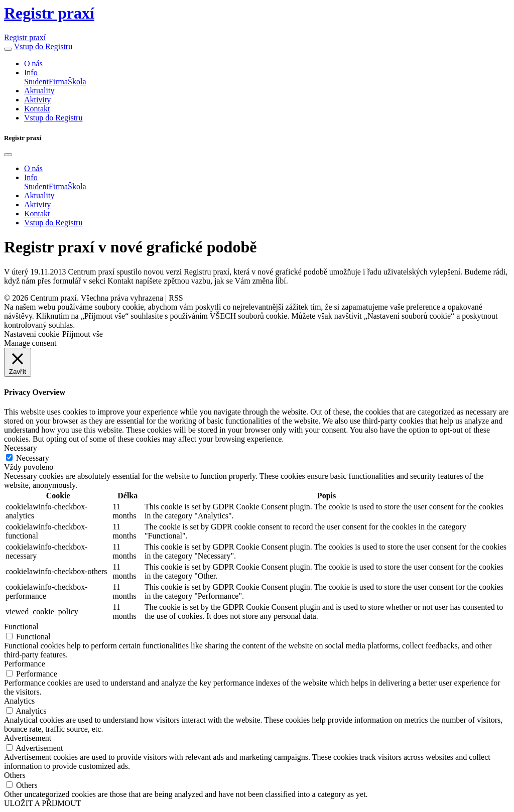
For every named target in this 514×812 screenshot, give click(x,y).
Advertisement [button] (28, 738)
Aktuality (39, 91)
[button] (8, 49)
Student (36, 82)
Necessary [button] (21, 448)
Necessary (33, 458)
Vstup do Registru (43, 46)
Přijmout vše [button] (83, 334)
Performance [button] (25, 664)
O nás (33, 63)
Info (31, 73)
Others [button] (15, 775)
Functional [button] (21, 627)
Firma (58, 82)
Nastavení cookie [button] (32, 334)
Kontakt (37, 109)
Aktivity (37, 100)
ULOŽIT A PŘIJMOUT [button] (43, 803)
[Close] (8, 155)
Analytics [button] (19, 701)
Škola (77, 82)
